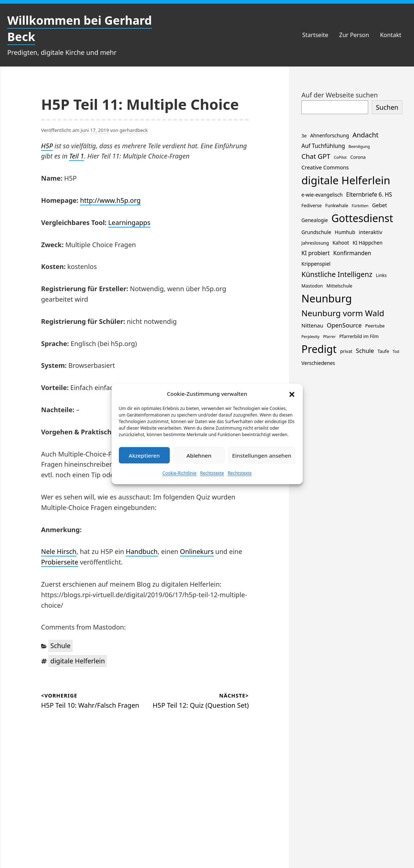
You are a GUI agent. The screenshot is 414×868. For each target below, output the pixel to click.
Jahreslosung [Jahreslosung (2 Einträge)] (315, 243)
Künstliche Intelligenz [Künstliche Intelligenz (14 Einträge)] (337, 274)
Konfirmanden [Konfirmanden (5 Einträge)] (352, 253)
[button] (292, 394)
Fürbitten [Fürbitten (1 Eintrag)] (360, 206)
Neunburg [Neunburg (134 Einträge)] (327, 298)
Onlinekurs (197, 551)
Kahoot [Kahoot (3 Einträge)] (341, 243)
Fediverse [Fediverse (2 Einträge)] (311, 206)
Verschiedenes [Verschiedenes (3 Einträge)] (318, 363)
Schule (61, 646)
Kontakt (391, 35)
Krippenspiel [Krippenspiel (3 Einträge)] (316, 264)
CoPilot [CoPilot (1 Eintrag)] (340, 157)
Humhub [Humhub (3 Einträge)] (345, 232)
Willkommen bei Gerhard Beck (80, 28)
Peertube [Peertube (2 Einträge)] (375, 326)
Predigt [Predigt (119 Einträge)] (319, 349)
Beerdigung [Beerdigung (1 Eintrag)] (359, 146)
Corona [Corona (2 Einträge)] (358, 157)
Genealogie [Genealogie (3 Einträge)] (315, 220)
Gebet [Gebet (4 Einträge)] (379, 205)
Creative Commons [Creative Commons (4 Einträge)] (325, 167)
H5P (47, 146)
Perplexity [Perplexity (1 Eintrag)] (310, 337)
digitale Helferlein (78, 661)
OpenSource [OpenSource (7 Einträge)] (344, 325)
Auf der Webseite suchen (339, 95)
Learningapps (129, 222)
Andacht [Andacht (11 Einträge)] (366, 135)
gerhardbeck (134, 130)
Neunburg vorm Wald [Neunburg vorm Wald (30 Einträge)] (343, 313)
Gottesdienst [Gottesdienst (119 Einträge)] (362, 218)
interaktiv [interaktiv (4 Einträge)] (371, 232)
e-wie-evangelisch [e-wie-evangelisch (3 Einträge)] (322, 195)
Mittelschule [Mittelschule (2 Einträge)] (339, 286)
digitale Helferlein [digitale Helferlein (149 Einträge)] (346, 180)
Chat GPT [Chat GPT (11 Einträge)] (316, 156)
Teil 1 (77, 156)
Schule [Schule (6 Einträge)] (365, 351)
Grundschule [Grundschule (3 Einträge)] (316, 232)
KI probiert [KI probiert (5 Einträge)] (315, 253)
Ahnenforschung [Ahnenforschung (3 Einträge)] (329, 135)
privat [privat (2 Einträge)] (346, 351)
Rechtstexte (212, 473)
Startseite (315, 35)
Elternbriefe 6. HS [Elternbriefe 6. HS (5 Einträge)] (369, 195)
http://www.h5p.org (110, 200)
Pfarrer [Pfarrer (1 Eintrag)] (329, 337)
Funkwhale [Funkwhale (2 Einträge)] (337, 206)
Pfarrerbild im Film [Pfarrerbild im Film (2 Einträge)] (359, 336)
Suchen (387, 107)
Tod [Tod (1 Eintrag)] (396, 351)
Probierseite (60, 562)
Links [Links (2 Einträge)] (381, 275)
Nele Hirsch (59, 551)
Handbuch (142, 551)
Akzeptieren (144, 455)
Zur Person (354, 35)
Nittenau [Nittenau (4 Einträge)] (312, 325)
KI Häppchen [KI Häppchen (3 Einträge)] (367, 243)
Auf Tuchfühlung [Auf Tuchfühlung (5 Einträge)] (323, 146)
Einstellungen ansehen (262, 455)
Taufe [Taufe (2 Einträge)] (383, 351)
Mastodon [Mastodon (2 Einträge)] (312, 286)
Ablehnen (199, 455)
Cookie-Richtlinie (180, 473)
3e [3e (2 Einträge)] (304, 136)
